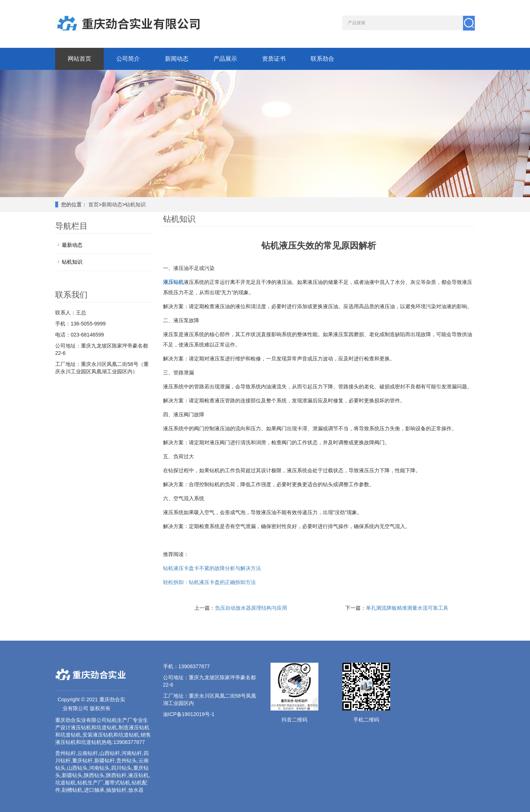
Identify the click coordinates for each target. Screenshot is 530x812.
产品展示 (225, 59)
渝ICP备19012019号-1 (189, 714)
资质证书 (274, 59)
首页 (93, 204)
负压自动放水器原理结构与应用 (251, 608)
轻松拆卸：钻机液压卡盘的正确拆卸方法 (209, 582)
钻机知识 (135, 204)
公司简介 (128, 59)
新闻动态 (177, 59)
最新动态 (72, 245)
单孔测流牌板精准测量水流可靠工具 (407, 608)
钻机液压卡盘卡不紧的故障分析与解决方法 (212, 568)
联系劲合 (322, 59)
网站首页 (79, 59)
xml (116, 708)
